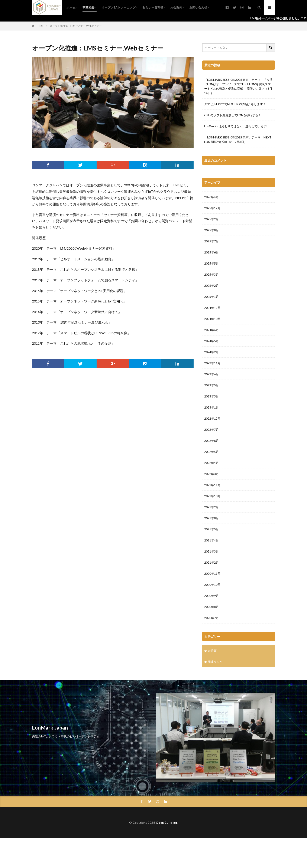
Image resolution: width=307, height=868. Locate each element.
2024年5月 (211, 341)
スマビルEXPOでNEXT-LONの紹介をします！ (235, 104)
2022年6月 (211, 441)
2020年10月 (212, 585)
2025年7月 (211, 241)
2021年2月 (211, 562)
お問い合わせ (198, 7)
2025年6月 (211, 252)
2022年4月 (211, 463)
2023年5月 (211, 385)
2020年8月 (211, 607)
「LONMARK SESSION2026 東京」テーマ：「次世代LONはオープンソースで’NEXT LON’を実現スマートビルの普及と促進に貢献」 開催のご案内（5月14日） (238, 86)
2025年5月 (211, 263)
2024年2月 (211, 352)
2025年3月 (211, 274)
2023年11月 (212, 363)
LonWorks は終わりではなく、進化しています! (236, 126)
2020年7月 (211, 618)
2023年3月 (211, 396)
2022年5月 (211, 452)
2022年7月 (211, 430)
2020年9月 (211, 596)
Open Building (167, 823)
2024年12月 (212, 308)
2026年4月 (211, 197)
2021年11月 (212, 485)
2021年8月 (211, 518)
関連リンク (215, 662)
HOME (40, 26)
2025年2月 (211, 286)
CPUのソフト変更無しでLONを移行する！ (233, 115)
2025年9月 (211, 219)
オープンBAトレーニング (118, 7)
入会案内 (176, 7)
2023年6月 (211, 374)
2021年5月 (211, 529)
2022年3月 (211, 474)
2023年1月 (211, 407)
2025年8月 (211, 230)
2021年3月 (211, 551)
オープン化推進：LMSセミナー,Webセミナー (76, 26)
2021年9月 (211, 507)
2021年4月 (211, 540)
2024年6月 (211, 330)
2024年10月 (212, 319)
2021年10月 (212, 496)
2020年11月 (212, 574)
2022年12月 (212, 418)
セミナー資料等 (153, 7)
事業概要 (88, 7)
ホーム (71, 7)
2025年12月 (212, 208)
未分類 (212, 651)
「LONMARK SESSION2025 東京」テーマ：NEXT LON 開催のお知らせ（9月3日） (238, 140)
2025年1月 (211, 297)
